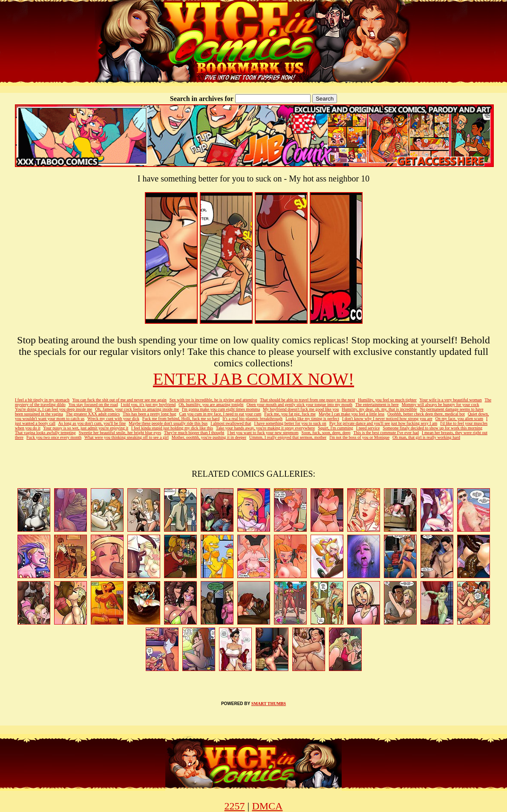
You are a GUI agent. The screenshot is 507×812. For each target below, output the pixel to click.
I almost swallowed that (231, 423)
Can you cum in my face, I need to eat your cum (220, 414)
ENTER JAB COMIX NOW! (253, 379)
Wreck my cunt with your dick (113, 419)
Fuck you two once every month (54, 437)
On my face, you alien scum (459, 419)
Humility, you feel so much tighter (387, 400)
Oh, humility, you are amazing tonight (211, 405)
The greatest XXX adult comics (93, 414)
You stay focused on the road (93, 405)
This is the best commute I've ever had (386, 433)
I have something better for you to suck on (290, 423)
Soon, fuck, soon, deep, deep (326, 433)
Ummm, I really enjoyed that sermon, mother (288, 437)
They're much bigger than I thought (194, 433)
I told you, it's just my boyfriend (148, 405)
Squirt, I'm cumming (336, 428)
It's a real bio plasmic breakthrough (252, 419)
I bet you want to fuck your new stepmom (263, 433)
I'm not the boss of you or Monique (359, 437)
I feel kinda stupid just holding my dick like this (172, 428)
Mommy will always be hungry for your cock (441, 405)
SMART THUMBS (269, 704)
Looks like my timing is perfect (312, 419)
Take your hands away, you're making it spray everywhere (265, 428)
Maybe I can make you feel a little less (351, 414)
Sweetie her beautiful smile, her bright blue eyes (120, 433)
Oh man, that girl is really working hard (426, 437)
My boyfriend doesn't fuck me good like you (301, 409)
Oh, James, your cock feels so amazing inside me (137, 409)
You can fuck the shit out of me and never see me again (120, 400)
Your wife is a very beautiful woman (451, 400)
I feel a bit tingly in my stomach (42, 400)
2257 (235, 806)
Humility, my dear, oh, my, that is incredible (379, 409)
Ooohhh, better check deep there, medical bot (426, 414)
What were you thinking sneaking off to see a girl (127, 437)
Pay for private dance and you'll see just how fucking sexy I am (383, 423)
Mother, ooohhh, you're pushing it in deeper (209, 437)
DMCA (267, 806)
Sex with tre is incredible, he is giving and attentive (213, 400)
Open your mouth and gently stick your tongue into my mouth (300, 405)
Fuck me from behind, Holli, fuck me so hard (181, 419)
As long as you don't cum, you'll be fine (92, 423)
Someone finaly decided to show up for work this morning (432, 428)
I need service (368, 428)
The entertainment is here (377, 405)
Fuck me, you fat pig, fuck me (290, 414)
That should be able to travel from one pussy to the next (307, 400)
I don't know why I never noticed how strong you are (387, 419)
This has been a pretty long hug (150, 414)
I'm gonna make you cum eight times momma (221, 409)
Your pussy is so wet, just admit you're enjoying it (86, 428)
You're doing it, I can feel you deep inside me (53, 409)
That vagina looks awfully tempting (45, 433)
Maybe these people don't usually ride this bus (168, 423)
